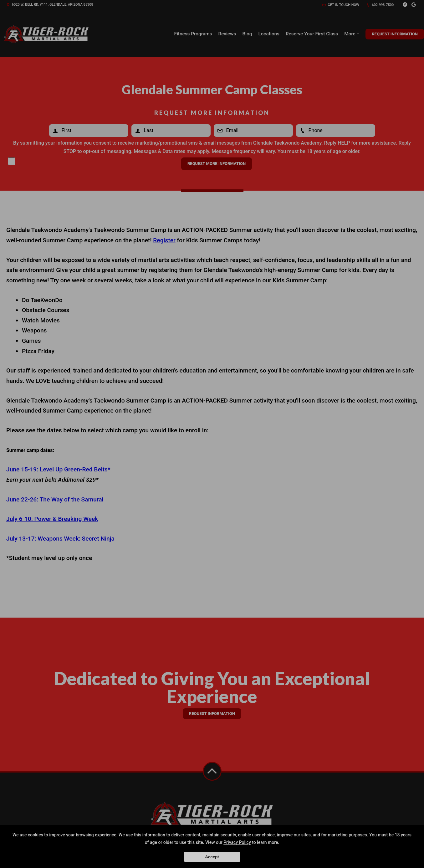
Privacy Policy (237, 842)
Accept (212, 857)
